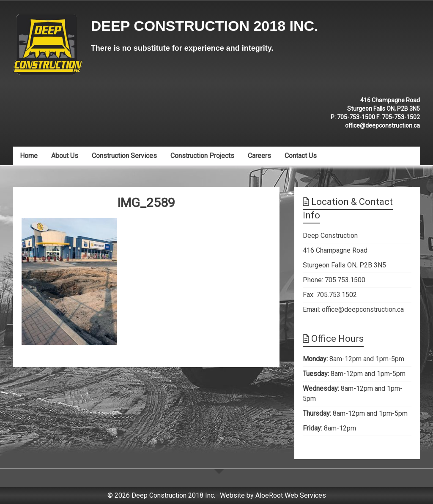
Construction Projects (202, 156)
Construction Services (124, 156)
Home (29, 156)
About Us (65, 156)
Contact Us (301, 156)
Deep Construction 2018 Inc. (205, 26)
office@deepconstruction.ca (382, 125)
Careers (259, 156)
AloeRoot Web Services (291, 495)
